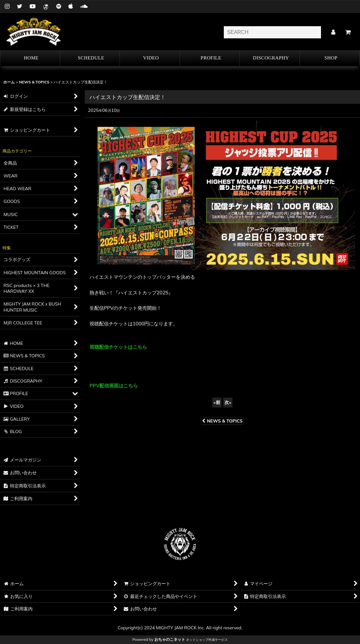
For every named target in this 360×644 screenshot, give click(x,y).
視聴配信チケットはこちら (118, 347)
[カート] (348, 32)
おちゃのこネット (170, 639)
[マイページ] (333, 32)
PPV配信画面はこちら (114, 386)
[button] (210, 58)
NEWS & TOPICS (222, 421)
